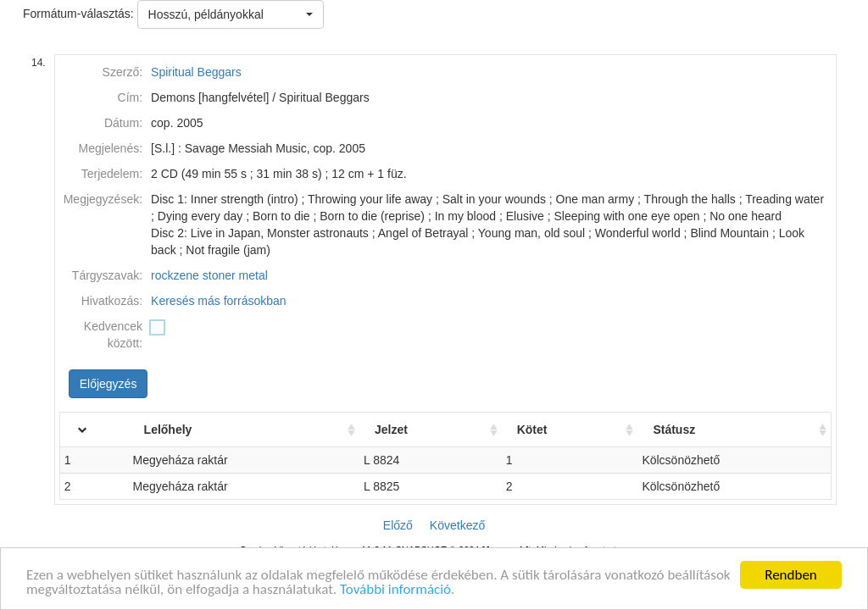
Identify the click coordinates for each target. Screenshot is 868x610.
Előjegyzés (108, 384)
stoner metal (235, 275)
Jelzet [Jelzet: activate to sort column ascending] (408, 430)
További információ (395, 594)
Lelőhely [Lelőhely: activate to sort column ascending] (194, 430)
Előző (398, 525)
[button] (231, 14)
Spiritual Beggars (196, 72)
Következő (457, 525)
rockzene (175, 275)
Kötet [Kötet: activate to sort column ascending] (544, 430)
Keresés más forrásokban (219, 301)
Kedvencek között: (113, 335)
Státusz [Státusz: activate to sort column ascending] (682, 430)
